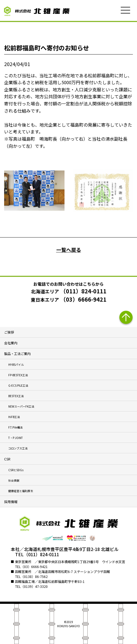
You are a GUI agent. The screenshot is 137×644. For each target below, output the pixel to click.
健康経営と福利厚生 (21, 491)
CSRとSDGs (16, 470)
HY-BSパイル (16, 365)
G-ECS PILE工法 (18, 385)
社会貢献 (14, 480)
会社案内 (11, 343)
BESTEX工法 (16, 396)
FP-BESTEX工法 (18, 375)
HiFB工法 (14, 417)
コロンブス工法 (18, 448)
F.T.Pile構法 (15, 427)
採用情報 (11, 502)
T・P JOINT (16, 438)
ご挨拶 (9, 332)
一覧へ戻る (69, 250)
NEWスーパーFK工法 (21, 406)
